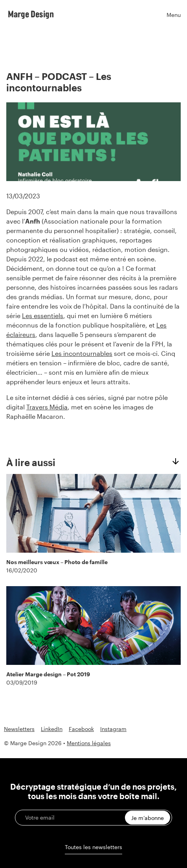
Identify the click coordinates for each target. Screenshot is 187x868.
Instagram (113, 729)
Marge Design (31, 14)
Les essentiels (43, 316)
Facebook (81, 729)
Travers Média (47, 407)
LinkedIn (52, 729)
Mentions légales (89, 743)
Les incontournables (82, 353)
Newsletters (19, 729)
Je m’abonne (148, 818)
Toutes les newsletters (93, 847)
